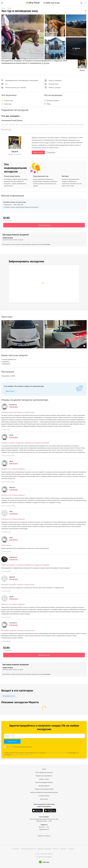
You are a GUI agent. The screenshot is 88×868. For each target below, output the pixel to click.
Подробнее (51, 152)
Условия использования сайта (44, 789)
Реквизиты (63, 849)
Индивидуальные (9, 696)
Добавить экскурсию (44, 836)
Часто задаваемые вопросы (44, 772)
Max (48, 827)
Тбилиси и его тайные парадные (13, 469)
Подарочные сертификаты (44, 776)
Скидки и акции (44, 779)
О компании (16, 849)
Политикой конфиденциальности (22, 755)
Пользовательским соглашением (57, 753)
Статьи (44, 769)
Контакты (71, 849)
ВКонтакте (42, 827)
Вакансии (56, 849)
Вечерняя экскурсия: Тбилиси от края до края (18, 412)
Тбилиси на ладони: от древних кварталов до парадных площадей (25, 443)
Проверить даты (44, 225)
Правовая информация (44, 849)
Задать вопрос (38, 152)
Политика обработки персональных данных (44, 792)
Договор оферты (44, 786)
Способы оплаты (44, 796)
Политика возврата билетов (44, 782)
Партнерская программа (28, 849)
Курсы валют (44, 799)
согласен (10, 747)
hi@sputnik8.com (44, 829)
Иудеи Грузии (6, 545)
